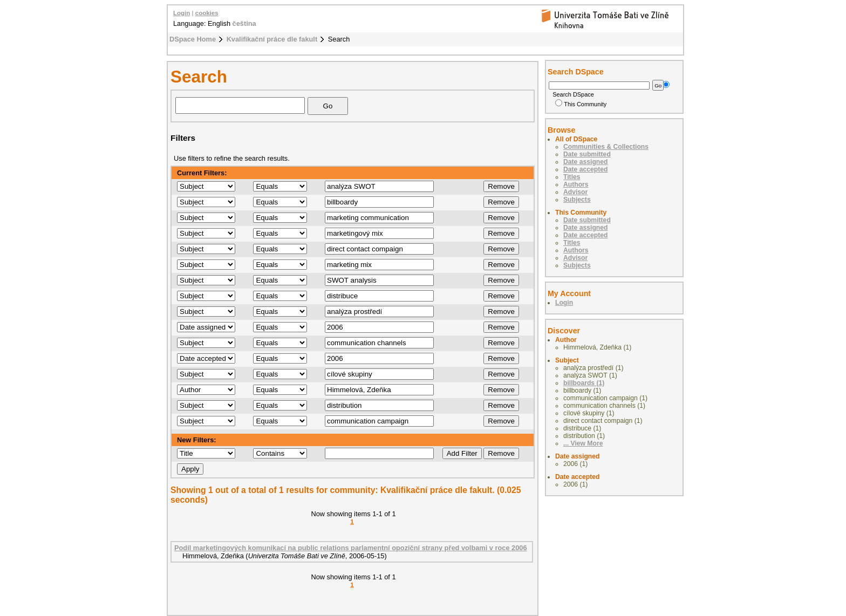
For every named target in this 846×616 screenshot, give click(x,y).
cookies (207, 13)
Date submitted (587, 154)
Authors (576, 184)
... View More (583, 443)
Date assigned (585, 162)
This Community (581, 104)
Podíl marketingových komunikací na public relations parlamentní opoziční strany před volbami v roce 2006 (351, 548)
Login (182, 13)
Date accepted (585, 169)
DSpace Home (193, 39)
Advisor (575, 192)
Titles (572, 177)
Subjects (577, 200)
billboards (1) (584, 383)
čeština (244, 23)
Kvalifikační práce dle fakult (272, 39)
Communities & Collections (606, 147)
